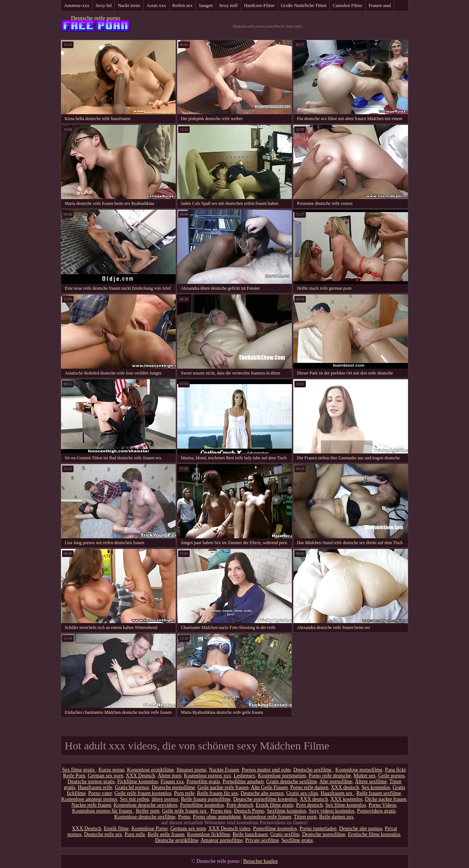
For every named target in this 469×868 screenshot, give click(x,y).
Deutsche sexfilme (313, 770)
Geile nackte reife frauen (223, 787)
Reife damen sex (336, 817)
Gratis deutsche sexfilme (291, 782)
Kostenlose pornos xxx (207, 776)
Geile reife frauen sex (185, 811)
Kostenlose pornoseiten (282, 776)
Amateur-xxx (77, 5)
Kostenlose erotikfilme (150, 770)
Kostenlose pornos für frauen (103, 811)
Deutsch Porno (249, 811)
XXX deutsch (345, 787)
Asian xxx (156, 5)
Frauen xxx (172, 782)
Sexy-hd (103, 5)
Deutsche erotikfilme (177, 840)
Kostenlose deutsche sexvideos (145, 805)
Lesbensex (244, 776)
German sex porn (105, 776)
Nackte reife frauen (91, 805)
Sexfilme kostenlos (287, 811)
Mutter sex (365, 776)
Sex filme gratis (79, 770)
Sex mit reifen (134, 799)
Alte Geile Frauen (269, 787)
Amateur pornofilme (222, 840)
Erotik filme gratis (275, 805)
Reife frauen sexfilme (379, 793)
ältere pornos (165, 799)
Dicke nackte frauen (386, 799)
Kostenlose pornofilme (359, 770)
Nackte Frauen (224, 770)
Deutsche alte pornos (262, 793)
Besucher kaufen (261, 861)
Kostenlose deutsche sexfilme (145, 817)
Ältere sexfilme (371, 782)
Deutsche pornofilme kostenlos (265, 799)
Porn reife (184, 793)
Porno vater (100, 793)
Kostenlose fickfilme (209, 834)
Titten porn (305, 817)
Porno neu (221, 811)
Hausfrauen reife (95, 787)
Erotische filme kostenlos (374, 834)
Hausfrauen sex (337, 793)
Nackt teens (129, 5)
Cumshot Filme (348, 5)
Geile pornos (391, 776)
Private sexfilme (262, 840)
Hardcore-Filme (259, 5)
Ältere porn (169, 776)
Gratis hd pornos (132, 787)
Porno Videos (383, 805)
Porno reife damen (309, 787)
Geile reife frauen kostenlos (143, 793)
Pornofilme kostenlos (202, 805)
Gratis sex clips (302, 793)
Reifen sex (182, 5)
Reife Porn (74, 776)
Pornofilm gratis (203, 782)
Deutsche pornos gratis (91, 782)
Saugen (206, 5)
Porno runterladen (318, 829)
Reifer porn (148, 811)
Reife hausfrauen (250, 834)
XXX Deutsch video (229, 829)
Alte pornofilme (336, 782)
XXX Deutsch (140, 776)
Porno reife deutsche (330, 776)
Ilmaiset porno (191, 770)
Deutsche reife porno (96, 18)
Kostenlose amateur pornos (89, 799)
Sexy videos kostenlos (332, 811)
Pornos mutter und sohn (266, 770)
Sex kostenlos (376, 787)
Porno (184, 817)
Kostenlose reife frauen (267, 817)
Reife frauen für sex (218, 793)
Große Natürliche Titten (304, 5)
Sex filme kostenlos (346, 805)
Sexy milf (228, 5)
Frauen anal (380, 5)
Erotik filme (116, 829)
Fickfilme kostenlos (138, 782)
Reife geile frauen (166, 834)
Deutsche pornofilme (173, 787)
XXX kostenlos (346, 799)
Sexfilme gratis (297, 840)
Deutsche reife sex (103, 834)
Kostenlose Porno (149, 829)
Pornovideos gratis (377, 811)
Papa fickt (395, 770)
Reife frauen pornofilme (206, 799)
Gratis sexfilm (285, 834)
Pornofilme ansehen (243, 782)
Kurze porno (111, 770)
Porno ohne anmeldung (217, 817)
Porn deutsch (240, 805)
